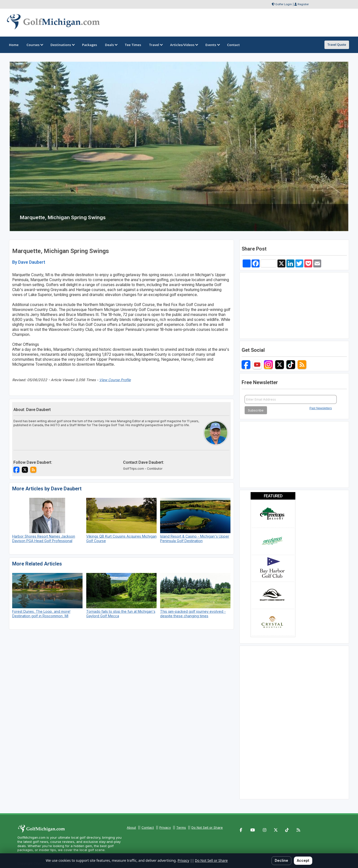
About (131, 827)
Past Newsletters (321, 408)
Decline (281, 860)
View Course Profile (115, 380)
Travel (156, 45)
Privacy (165, 827)
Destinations (62, 45)
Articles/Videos (184, 45)
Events (212, 45)
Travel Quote (337, 45)
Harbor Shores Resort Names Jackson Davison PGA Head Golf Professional (44, 538)
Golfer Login (284, 4)
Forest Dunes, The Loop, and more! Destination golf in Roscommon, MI (41, 614)
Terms (181, 827)
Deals (111, 45)
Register (303, 4)
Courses (35, 45)
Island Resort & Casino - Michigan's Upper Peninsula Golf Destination (195, 538)
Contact (148, 827)
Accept (303, 860)
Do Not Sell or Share (207, 827)
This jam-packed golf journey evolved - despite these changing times (193, 614)
